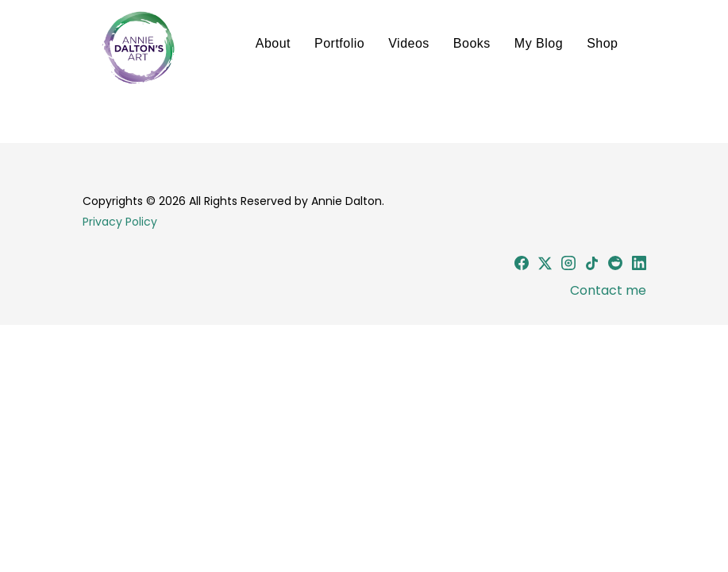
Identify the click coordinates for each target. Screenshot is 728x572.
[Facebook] (522, 266)
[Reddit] (615, 266)
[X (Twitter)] (545, 266)
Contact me (607, 290)
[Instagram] (568, 266)
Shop (602, 43)
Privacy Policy (120, 222)
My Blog (539, 43)
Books (472, 43)
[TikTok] (592, 266)
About (273, 43)
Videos (409, 43)
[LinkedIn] (639, 266)
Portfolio (339, 43)
